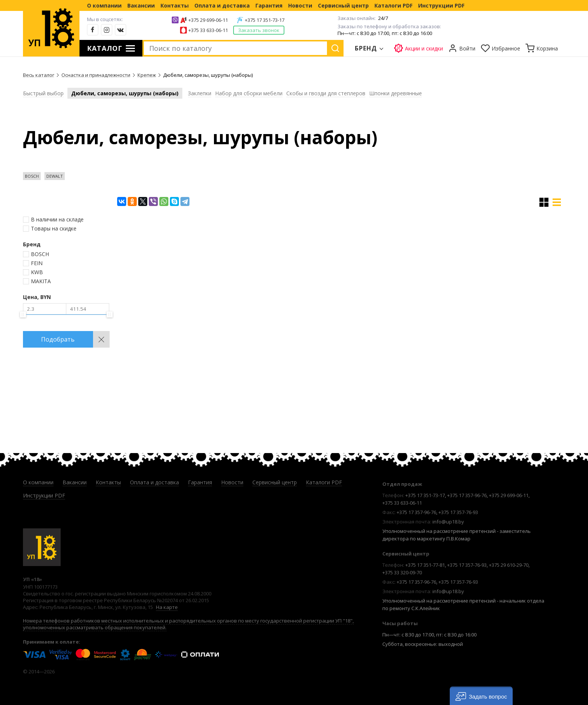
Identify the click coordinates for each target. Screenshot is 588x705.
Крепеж (147, 75)
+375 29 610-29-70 (509, 565)
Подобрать (58, 339)
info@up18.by (448, 522)
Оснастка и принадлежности (96, 75)
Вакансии (141, 5)
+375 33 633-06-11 (208, 30)
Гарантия (269, 5)
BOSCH (32, 176)
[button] (481, 696)
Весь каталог (39, 75)
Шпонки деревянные (396, 93)
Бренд (366, 48)
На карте (167, 607)
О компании (104, 5)
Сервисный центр (343, 5)
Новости (300, 5)
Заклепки (200, 93)
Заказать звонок (259, 30)
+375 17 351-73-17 (265, 20)
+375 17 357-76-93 (458, 512)
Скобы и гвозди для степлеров (326, 93)
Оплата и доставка (222, 5)
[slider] (23, 314)
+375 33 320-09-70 (402, 572)
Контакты (175, 5)
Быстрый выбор (43, 93)
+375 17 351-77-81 (425, 565)
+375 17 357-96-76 (467, 495)
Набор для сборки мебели (249, 93)
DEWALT (55, 176)
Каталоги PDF (393, 5)
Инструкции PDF (441, 5)
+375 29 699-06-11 (208, 20)
